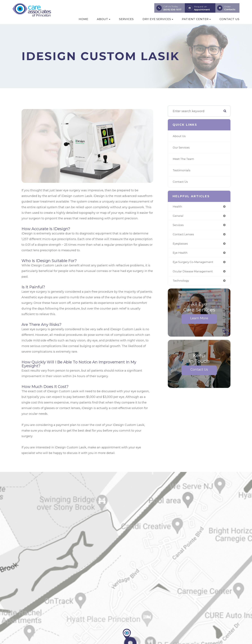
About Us (179, 136)
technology (181, 282)
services (179, 226)
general (178, 216)
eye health (181, 254)
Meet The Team (184, 159)
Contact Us (230, 19)
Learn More (199, 320)
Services (126, 19)
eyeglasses (181, 245)
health (178, 207)
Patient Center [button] (196, 19)
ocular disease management (194, 273)
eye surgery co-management (194, 263)
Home (83, 19)
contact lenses (184, 235)
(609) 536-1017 (172, 10)
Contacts (230, 9)
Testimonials (182, 170)
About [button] (104, 19)
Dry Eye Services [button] (158, 19)
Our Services (182, 148)
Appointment (202, 10)
